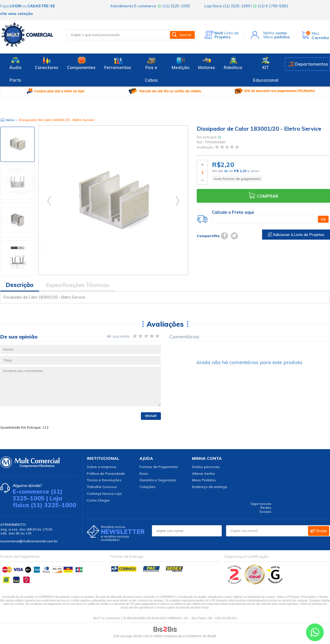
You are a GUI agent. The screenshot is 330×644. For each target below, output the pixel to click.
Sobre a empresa (101, 467)
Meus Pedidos (204, 480)
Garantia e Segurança (158, 480)
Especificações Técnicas (77, 285)
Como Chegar (98, 500)
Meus (277, 37)
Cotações (148, 487)
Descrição (20, 285)
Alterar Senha (203, 473)
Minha (275, 33)
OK (323, 219)
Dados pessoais (206, 467)
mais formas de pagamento (237, 179)
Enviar (151, 416)
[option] (17, 144)
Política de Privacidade (106, 473)
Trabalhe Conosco (102, 487)
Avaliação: (206, 147)
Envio (144, 473)
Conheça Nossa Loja (104, 493)
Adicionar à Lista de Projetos (296, 235)
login (15, 6)
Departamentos (312, 64)
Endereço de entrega (210, 487)
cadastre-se (41, 6)
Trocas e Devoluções (104, 480)
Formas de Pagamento (159, 467)
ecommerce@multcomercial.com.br (29, 541)
